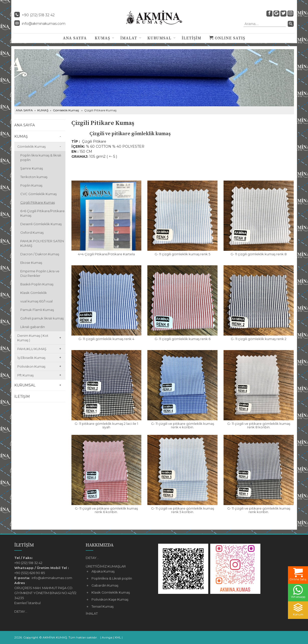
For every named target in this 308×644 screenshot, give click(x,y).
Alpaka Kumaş (103, 571)
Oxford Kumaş (32, 232)
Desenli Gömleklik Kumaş (41, 224)
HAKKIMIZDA (100, 545)
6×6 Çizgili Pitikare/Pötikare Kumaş (42, 213)
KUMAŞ (102, 38)
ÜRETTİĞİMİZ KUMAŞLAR (106, 566)
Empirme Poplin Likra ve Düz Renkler (40, 273)
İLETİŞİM (191, 38)
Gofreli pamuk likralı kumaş (42, 318)
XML (118, 637)
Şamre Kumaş (32, 168)
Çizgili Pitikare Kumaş (38, 202)
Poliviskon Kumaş (31, 366)
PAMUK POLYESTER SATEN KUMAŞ (42, 243)
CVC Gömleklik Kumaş (38, 194)
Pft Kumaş (25, 375)
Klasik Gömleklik (34, 293)
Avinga (107, 637)
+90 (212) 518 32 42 (28, 563)
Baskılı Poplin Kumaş (37, 284)
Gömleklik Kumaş (66, 110)
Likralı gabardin (33, 327)
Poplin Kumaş (31, 185)
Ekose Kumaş (31, 263)
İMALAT (129, 38)
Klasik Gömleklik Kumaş (111, 592)
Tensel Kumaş (102, 606)
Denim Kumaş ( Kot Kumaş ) (33, 338)
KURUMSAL (159, 38)
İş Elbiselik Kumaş (31, 358)
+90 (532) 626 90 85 (30, 573)
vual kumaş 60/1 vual (36, 301)
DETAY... (21, 611)
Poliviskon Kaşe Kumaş (110, 599)
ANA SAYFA (75, 38)
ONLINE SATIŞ (227, 38)
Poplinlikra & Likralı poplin (112, 578)
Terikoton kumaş (34, 177)
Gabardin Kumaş (105, 585)
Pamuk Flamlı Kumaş (37, 310)
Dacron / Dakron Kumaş (40, 254)
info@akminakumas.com (44, 24)
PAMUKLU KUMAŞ (32, 349)
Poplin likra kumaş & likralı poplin (41, 157)
